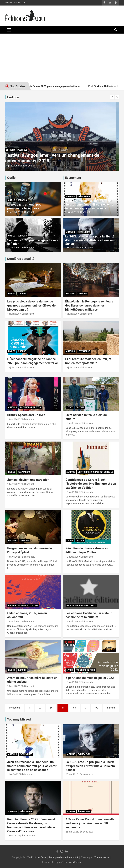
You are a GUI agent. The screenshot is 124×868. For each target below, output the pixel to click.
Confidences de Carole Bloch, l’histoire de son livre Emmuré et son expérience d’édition (91, 484)
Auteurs (70, 197)
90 (97, 708)
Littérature (84, 351)
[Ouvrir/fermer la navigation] (9, 30)
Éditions (13, 150)
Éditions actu (29, 166)
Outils (11, 178)
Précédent (14, 708)
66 (51, 708)
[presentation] (112, 97)
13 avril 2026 (14, 419)
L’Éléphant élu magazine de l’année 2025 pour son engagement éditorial (32, 361)
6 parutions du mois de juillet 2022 (90, 678)
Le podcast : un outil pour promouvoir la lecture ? (25, 206)
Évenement (73, 178)
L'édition (13, 97)
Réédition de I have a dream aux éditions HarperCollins (88, 550)
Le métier (25, 150)
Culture (22, 294)
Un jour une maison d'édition (23, 605)
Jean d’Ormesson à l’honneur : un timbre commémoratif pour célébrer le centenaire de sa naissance (90, 204)
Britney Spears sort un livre (26, 415)
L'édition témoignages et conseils (95, 472)
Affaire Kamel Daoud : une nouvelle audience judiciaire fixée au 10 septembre (90, 823)
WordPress (75, 862)
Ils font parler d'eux (30, 407)
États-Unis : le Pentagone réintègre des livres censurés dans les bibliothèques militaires (53, 158)
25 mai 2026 (71, 248)
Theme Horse (102, 857)
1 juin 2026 (71, 212)
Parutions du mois (85, 670)
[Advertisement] (62, 58)
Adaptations (24, 472)
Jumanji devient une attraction (28, 480)
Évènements (84, 197)
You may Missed (19, 719)
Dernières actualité (21, 259)
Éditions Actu (38, 857)
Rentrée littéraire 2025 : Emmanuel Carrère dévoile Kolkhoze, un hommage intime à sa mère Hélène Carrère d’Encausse (31, 825)
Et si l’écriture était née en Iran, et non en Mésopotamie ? (88, 361)
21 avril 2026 (14, 212)
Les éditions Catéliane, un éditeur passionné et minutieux (89, 615)
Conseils (22, 200)
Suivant (111, 708)
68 (74, 708)
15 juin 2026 (14, 166)
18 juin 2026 (13, 314)
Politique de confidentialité (63, 857)
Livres (12, 294)
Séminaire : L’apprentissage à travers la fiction (33, 242)
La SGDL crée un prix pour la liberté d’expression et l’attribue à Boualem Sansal (90, 240)
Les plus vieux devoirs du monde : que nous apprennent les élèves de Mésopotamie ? (31, 305)
